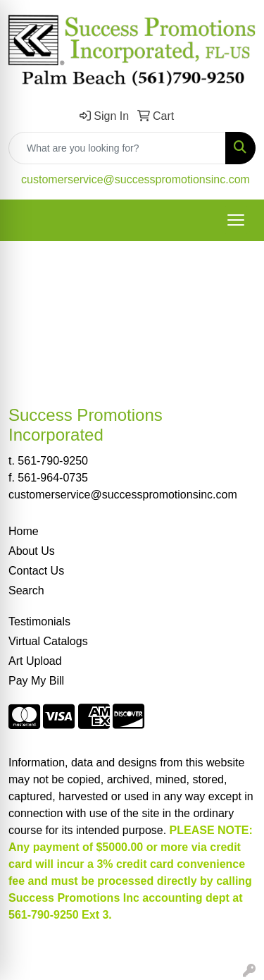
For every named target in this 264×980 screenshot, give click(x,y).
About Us (32, 551)
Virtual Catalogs (48, 641)
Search (26, 590)
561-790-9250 (53, 461)
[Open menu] (236, 220)
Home (24, 531)
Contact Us (36, 571)
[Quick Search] (117, 148)
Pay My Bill (36, 681)
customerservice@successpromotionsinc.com (136, 179)
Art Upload (35, 661)
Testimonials (39, 621)
